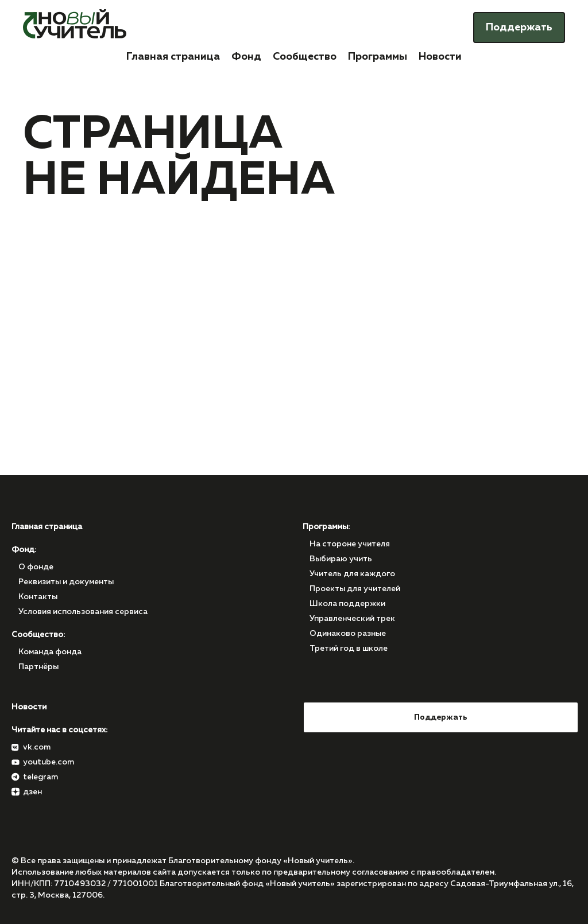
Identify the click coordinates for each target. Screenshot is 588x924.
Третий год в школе (349, 649)
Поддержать (519, 28)
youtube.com (49, 762)
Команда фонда (50, 652)
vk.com (37, 747)
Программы (378, 57)
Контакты (38, 597)
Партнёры (38, 667)
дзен (32, 792)
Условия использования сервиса (83, 612)
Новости (440, 57)
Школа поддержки (347, 604)
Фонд (246, 57)
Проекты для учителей (355, 589)
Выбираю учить (341, 559)
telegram (40, 777)
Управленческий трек (352, 619)
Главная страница (173, 57)
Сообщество (305, 57)
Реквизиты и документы (66, 582)
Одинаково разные (348, 634)
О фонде (36, 567)
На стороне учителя (350, 544)
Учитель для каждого (352, 574)
